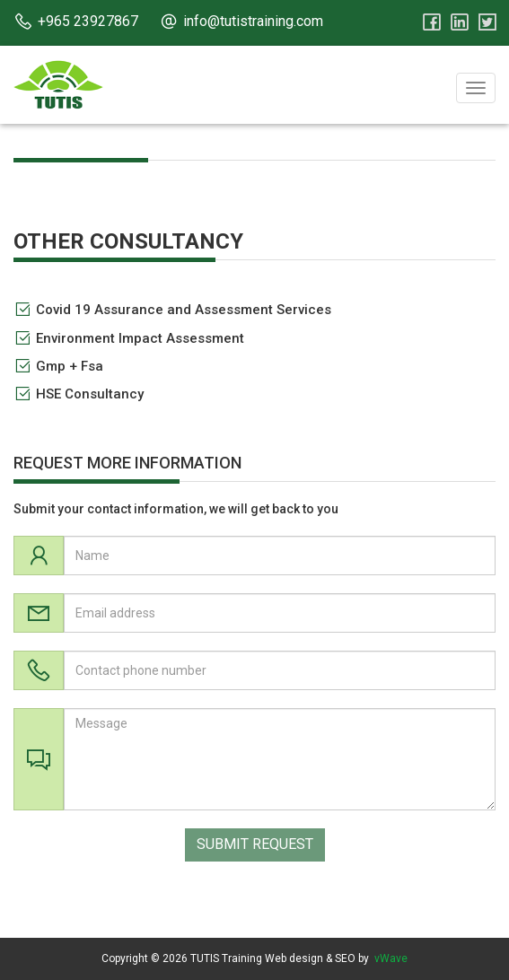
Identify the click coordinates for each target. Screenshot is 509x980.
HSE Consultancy (90, 394)
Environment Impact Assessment (140, 338)
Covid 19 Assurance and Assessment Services (184, 310)
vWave (391, 958)
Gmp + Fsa (70, 366)
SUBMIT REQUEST (255, 844)
